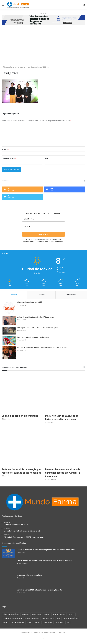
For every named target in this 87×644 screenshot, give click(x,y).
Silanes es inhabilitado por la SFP (30, 302)
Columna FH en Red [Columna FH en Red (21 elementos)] (59, 614)
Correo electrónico (9, 158)
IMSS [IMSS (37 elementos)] (59, 618)
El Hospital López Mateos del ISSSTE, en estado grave (38, 328)
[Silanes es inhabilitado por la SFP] (9, 308)
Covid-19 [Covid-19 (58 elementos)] (71, 614)
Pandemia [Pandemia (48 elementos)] (37, 622)
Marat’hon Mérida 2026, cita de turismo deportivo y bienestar (40, 590)
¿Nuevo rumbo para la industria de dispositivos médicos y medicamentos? (44, 560)
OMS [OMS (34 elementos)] (29, 622)
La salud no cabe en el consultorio (20, 416)
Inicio (5, 67)
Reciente (41, 295)
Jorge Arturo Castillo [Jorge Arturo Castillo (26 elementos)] (18, 622)
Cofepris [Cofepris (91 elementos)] (47, 614)
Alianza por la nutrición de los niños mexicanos (26, 67)
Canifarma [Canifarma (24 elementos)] (25, 614)
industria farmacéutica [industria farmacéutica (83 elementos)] (71, 618)
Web (47, 158)
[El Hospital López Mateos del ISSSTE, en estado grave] (9, 331)
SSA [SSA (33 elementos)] (68, 622)
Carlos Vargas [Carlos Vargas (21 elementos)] (36, 614)
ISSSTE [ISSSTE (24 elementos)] (5, 622)
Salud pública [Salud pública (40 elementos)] (48, 622)
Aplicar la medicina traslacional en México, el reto (36, 317)
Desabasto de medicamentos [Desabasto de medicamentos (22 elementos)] (12, 618)
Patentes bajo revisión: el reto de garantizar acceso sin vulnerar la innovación (63, 473)
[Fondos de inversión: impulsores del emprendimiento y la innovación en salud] (8, 553)
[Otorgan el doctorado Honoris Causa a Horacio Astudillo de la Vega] (9, 353)
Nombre (5, 149)
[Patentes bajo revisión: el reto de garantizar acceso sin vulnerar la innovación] (65, 447)
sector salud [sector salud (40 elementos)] (59, 622)
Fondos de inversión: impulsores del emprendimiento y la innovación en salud (46, 550)
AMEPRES (43, 13)
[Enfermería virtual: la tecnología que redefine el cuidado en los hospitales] (22, 447)
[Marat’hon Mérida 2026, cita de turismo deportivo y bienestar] (65, 393)
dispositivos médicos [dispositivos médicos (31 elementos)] (32, 618)
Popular (14, 295)
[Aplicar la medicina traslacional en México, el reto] (9, 321)
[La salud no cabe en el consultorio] (22, 393)
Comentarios (71, 295)
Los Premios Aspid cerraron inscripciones (33, 337)
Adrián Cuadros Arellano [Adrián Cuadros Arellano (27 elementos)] (11, 614)
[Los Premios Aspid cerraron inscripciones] (9, 340)
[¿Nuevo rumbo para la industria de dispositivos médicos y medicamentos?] (8, 566)
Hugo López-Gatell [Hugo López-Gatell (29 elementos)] (48, 618)
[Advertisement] (43, 45)
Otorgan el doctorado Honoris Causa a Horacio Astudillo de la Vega (42, 348)
